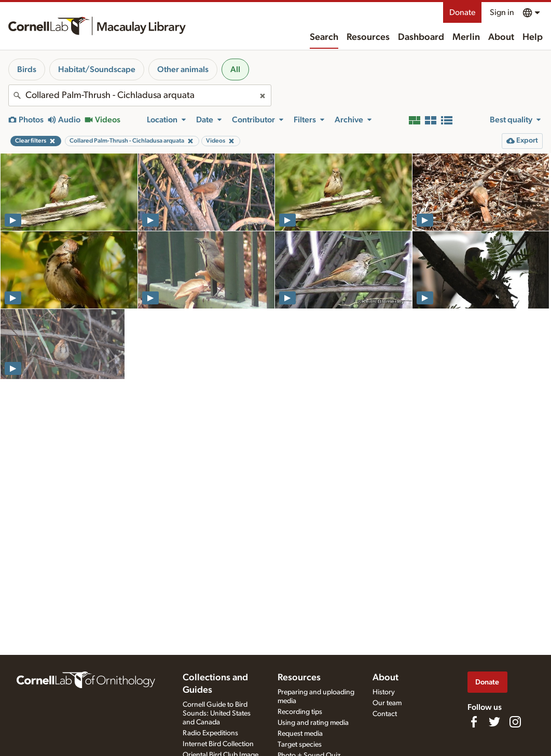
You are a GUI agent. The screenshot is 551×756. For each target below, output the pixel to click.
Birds (27, 69)
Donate (462, 12)
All (235, 69)
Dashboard (421, 37)
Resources (368, 37)
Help (533, 37)
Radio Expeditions (210, 733)
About (501, 37)
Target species (300, 745)
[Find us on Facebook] (474, 722)
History (384, 692)
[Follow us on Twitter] (494, 722)
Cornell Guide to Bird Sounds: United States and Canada (217, 713)
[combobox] (140, 95)
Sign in (502, 12)
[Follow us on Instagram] (515, 722)
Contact (385, 714)
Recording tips (300, 712)
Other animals (183, 69)
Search (324, 37)
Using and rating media (313, 723)
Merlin (466, 37)
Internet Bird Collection (218, 744)
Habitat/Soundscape (97, 69)
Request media (300, 734)
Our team (387, 703)
